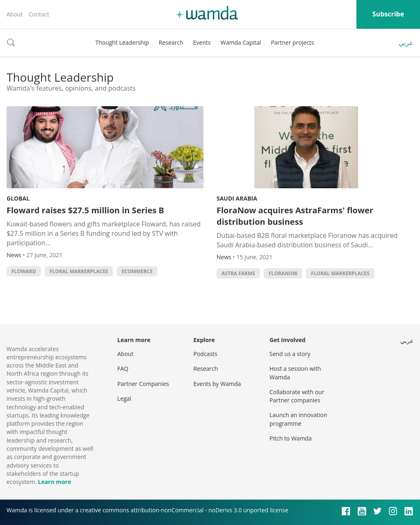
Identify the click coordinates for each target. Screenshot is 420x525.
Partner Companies (143, 384)
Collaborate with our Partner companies (297, 396)
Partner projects (292, 42)
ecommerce (137, 271)
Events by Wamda (217, 384)
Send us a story (290, 354)
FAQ (123, 369)
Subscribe (388, 14)
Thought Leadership (122, 42)
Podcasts (205, 354)
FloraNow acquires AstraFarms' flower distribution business (295, 216)
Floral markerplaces (79, 271)
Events (202, 42)
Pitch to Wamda (291, 438)
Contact (39, 14)
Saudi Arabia (237, 198)
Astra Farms (238, 273)
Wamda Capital (241, 42)
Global (18, 198)
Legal (124, 398)
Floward (24, 271)
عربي (406, 43)
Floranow (283, 273)
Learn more (54, 482)
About (15, 14)
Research (171, 42)
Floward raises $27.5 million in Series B (85, 210)
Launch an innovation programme (298, 419)
